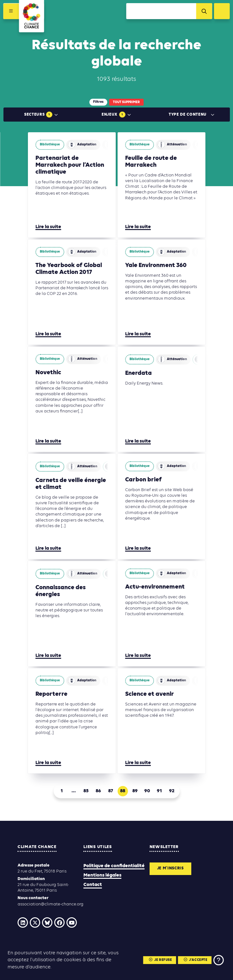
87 (111, 791)
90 (147, 791)
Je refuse (160, 960)
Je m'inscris (172, 869)
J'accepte (195, 960)
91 (159, 791)
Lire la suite (48, 227)
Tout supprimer (126, 102)
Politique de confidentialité (114, 866)
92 (172, 791)
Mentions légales (102, 875)
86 (98, 791)
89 (135, 791)
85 (86, 791)
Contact (93, 885)
